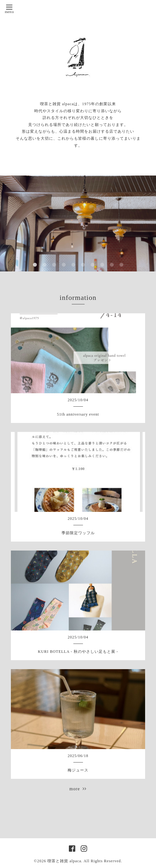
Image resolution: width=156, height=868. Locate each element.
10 (121, 265)
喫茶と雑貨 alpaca (64, 861)
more (78, 789)
